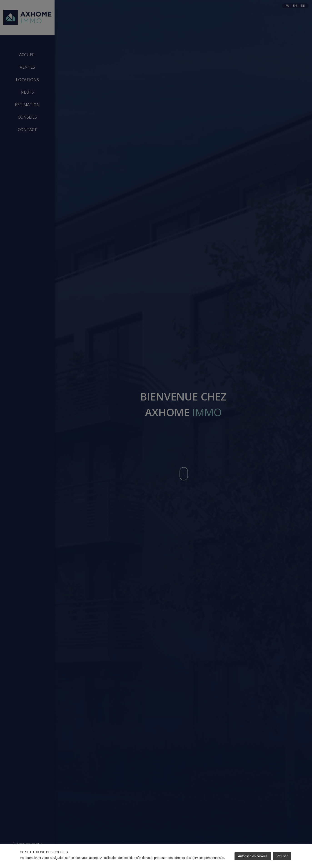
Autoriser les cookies (253, 856)
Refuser (282, 856)
